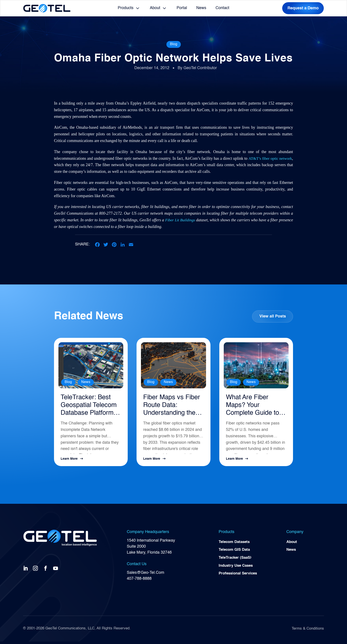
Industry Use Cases (237, 569)
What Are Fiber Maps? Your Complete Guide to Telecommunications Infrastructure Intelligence (256, 407)
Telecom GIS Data (235, 553)
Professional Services (239, 577)
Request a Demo (303, 8)
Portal (182, 8)
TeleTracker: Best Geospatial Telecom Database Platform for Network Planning (90, 407)
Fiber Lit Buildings (180, 220)
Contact (222, 8)
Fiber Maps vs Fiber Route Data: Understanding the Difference (172, 407)
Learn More (69, 461)
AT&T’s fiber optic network (270, 158)
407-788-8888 (139, 581)
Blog (174, 44)
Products (126, 8)
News (201, 8)
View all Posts (272, 316)
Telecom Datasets (235, 545)
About (155, 8)
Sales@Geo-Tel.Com (146, 575)
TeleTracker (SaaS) (236, 561)
